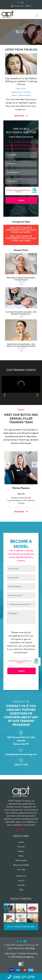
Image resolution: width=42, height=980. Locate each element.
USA (21, 890)
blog (21, 856)
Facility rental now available (21, 927)
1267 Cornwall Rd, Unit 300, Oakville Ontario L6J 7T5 (21, 740)
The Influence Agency (23, 957)
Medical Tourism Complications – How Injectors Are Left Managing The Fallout (21, 345)
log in (21, 880)
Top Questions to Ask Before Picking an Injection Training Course (21, 81)
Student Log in (18, 6)
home (21, 842)
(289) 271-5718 (21, 764)
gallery (21, 851)
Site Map (30, 948)
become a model (21, 865)
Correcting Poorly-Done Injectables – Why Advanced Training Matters (21, 313)
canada (21, 885)
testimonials (21, 860)
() (29, 6)
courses (21, 847)
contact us (21, 876)
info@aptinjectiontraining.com (21, 754)
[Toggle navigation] (37, 16)
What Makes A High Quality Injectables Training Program (21, 279)
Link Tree (21, 869)
